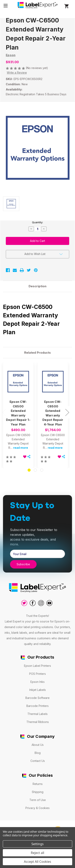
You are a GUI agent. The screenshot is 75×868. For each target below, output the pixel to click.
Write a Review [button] (17, 73)
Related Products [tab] (37, 353)
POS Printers (37, 674)
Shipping (38, 792)
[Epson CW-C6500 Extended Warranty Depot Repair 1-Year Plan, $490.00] (18, 381)
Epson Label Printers (37, 666)
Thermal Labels (37, 714)
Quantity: (37, 222)
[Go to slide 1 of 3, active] (29, 470)
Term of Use (38, 800)
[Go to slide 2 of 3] (35, 470)
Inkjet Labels (38, 690)
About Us (38, 745)
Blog (38, 753)
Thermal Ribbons (38, 722)
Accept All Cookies (38, 862)
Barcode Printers (37, 706)
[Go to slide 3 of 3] (42, 470)
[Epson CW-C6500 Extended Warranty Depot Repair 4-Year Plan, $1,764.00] (53, 381)
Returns (38, 784)
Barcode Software (37, 698)
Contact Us (38, 761)
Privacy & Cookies (37, 808)
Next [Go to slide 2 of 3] (67, 412)
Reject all (37, 853)
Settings (37, 844)
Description (37, 286)
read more (21, 448)
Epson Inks (37, 682)
